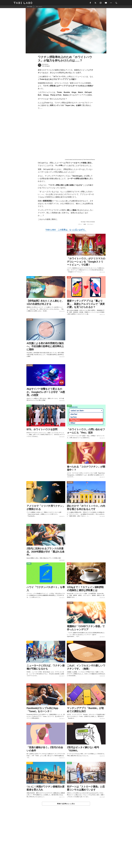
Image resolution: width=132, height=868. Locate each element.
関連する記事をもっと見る (66, 804)
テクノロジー (90, 225)
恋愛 (85, 225)
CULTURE (30, 320)
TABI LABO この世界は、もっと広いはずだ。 (66, 230)
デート (80, 225)
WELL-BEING (31, 278)
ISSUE (29, 406)
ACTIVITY (30, 483)
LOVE (69, 235)
